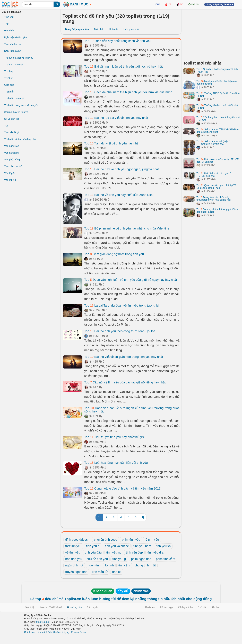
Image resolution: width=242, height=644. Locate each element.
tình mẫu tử (100, 572)
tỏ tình (109, 565)
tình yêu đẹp (134, 553)
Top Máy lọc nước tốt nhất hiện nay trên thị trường (217, 82)
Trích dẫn (9, 92)
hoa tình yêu (74, 559)
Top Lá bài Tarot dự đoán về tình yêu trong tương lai (122, 306)
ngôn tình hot (74, 565)
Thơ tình (9, 78)
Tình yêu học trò (13, 44)
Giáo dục (9, 85)
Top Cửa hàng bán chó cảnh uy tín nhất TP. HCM (218, 119)
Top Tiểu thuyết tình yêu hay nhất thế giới (114, 437)
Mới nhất (99, 29)
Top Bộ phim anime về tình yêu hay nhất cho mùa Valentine (127, 228)
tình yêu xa (163, 546)
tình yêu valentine (117, 546)
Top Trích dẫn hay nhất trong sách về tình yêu (117, 41)
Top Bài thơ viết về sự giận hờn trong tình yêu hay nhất (124, 357)
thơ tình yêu (73, 546)
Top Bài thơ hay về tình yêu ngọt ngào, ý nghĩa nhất (122, 169)
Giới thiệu (30, 607)
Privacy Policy (78, 632)
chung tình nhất (145, 565)
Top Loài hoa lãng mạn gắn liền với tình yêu (116, 463)
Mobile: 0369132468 (51, 607)
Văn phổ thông (12, 160)
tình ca (117, 572)
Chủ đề (202, 607)
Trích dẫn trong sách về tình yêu (21, 105)
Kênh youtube (185, 607)
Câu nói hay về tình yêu (17, 112)
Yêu (6, 126)
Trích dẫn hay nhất (14, 98)
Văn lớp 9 (9, 173)
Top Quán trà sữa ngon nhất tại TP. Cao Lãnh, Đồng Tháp (217, 186)
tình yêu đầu (93, 553)
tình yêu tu (93, 546)
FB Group (150, 607)
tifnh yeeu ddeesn (77, 540)
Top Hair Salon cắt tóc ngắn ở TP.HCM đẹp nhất (214, 175)
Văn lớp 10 (10, 180)
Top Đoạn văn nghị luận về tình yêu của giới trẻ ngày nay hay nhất (131, 280)
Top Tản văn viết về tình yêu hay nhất (112, 143)
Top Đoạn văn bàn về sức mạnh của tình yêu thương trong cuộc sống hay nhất (132, 410)
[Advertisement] (212, 34)
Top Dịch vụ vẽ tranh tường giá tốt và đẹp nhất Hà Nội (217, 211)
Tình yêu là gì (11, 132)
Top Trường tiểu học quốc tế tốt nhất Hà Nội (217, 107)
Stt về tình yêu (12, 119)
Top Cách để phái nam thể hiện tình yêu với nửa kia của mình (128, 92)
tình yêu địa (155, 553)
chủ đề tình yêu (97, 559)
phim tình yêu (131, 540)
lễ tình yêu (152, 540)
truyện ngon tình (76, 572)
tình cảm (124, 565)
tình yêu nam (142, 546)
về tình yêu (73, 553)
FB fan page (167, 607)
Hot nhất (113, 29)
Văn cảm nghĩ (12, 153)
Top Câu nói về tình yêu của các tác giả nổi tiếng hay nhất (125, 382)
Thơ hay (9, 71)
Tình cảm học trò (13, 166)
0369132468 (43, 622)
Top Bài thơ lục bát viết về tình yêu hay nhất (116, 118)
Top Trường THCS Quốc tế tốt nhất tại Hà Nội (218, 94)
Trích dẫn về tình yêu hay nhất (20, 139)
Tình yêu (9, 17)
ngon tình (94, 565)
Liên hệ (215, 607)
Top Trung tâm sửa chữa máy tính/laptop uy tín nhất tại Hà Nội (214, 199)
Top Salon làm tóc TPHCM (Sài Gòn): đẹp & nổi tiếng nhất (218, 131)
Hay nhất (9, 31)
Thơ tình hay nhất (14, 65)
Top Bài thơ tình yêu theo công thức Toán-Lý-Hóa (120, 331)
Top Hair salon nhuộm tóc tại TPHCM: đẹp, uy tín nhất (218, 160)
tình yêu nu (114, 553)
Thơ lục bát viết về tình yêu (19, 58)
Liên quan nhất (131, 29)
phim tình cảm (165, 559)
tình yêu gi (119, 559)
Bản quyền (93, 607)
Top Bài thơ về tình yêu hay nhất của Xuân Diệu (119, 195)
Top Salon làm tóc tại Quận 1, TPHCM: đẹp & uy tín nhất (214, 143)
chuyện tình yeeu (106, 540)
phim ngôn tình (141, 559)
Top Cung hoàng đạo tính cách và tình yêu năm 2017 (122, 489)
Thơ (6, 24)
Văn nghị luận (12, 146)
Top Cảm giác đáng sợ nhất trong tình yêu (114, 254)
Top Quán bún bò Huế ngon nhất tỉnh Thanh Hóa (217, 70)
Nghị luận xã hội (13, 51)
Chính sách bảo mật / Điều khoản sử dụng (47, 632)
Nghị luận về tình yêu (16, 37)
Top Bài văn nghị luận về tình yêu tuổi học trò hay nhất (123, 67)
